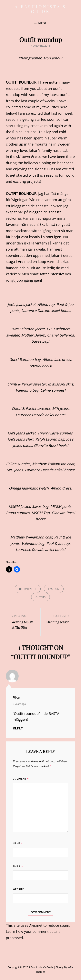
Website (18, 889)
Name (18, 843)
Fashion (54, 589)
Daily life (30, 589)
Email (18, 866)
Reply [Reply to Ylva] (18, 728)
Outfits (40, 597)
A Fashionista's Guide (40, 9)
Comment (21, 779)
